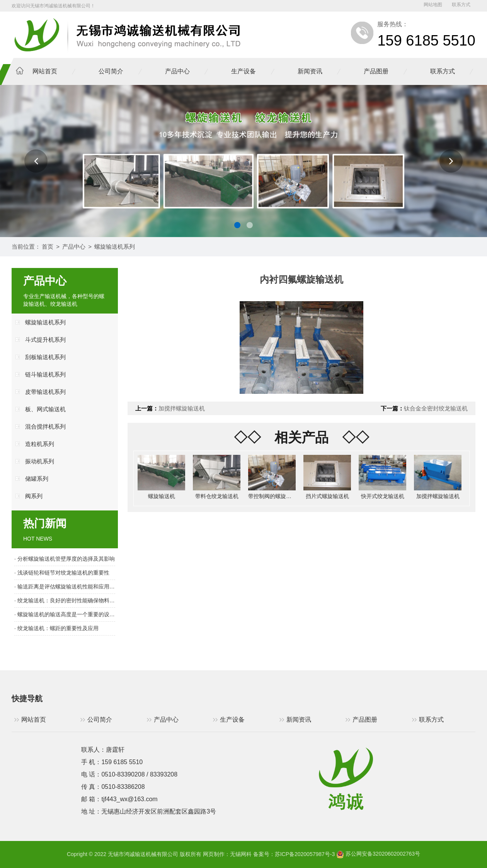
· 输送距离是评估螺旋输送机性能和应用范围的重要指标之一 (65, 587)
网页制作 (214, 854)
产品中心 (177, 71)
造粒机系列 (40, 444)
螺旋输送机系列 (115, 247)
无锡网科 (241, 854)
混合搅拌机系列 (45, 426)
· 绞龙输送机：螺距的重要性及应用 (56, 628)
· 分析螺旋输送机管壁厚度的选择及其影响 (65, 559)
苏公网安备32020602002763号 (378, 854)
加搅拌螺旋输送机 (182, 408)
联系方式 (461, 5)
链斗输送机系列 (45, 374)
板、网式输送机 (45, 409)
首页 (48, 247)
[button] (36, 161)
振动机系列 (40, 461)
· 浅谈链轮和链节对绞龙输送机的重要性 (62, 573)
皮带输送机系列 (45, 392)
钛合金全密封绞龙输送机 (436, 408)
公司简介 (111, 71)
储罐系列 (37, 479)
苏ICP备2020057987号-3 (305, 854)
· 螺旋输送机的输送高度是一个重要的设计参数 (65, 614)
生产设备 (243, 71)
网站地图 (433, 5)
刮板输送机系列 (45, 357)
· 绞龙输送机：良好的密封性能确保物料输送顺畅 (65, 600)
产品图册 (376, 71)
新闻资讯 (310, 71)
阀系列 (34, 496)
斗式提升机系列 (45, 340)
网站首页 (45, 71)
